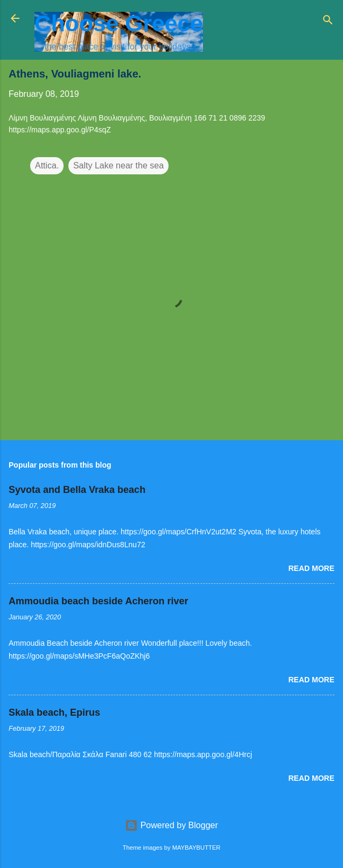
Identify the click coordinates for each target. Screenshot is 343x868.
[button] (328, 77)
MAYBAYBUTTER (197, 848)
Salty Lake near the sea (118, 165)
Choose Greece (119, 23)
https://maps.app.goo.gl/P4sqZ (60, 130)
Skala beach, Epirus (54, 712)
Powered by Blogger (171, 825)
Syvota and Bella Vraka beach (77, 490)
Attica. (47, 165)
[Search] (328, 22)
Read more (311, 568)
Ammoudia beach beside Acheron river (98, 601)
